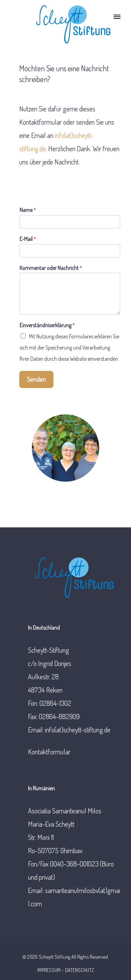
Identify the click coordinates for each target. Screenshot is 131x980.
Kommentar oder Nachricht (51, 268)
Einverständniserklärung (47, 325)
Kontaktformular (49, 752)
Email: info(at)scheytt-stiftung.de (69, 730)
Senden (36, 379)
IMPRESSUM (49, 970)
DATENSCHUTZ (79, 970)
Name (28, 210)
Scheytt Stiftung (54, 957)
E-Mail (28, 239)
